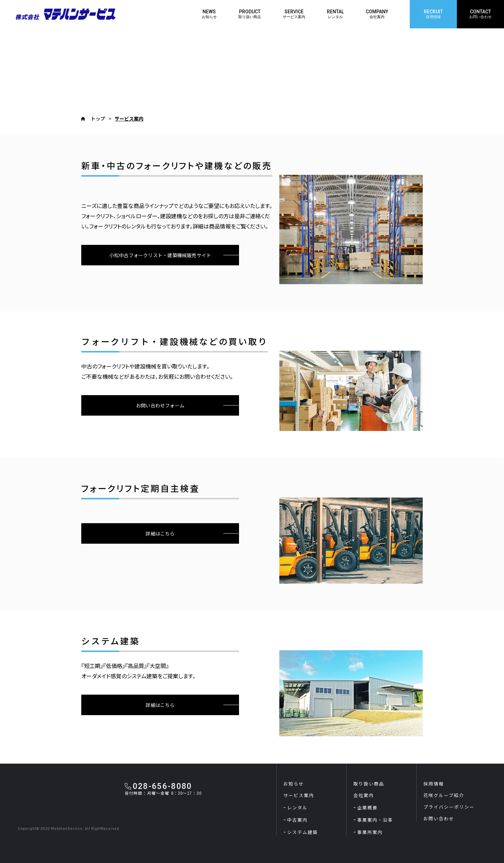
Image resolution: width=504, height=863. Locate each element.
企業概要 (367, 808)
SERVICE (294, 14)
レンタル (297, 808)
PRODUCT (250, 14)
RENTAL (335, 14)
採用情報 (434, 784)
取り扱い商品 (369, 784)
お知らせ (294, 784)
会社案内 (364, 795)
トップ (98, 119)
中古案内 (297, 820)
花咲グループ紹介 (444, 795)
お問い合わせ (439, 818)
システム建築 (303, 832)
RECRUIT (433, 14)
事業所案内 (370, 832)
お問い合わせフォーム (160, 405)
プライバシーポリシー (449, 807)
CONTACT (480, 14)
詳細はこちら (160, 533)
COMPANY (377, 14)
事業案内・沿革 (375, 820)
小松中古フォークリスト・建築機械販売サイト (160, 255)
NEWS (209, 14)
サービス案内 (299, 795)
